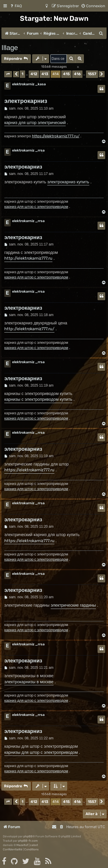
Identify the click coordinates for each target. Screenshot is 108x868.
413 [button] (45, 74)
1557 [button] (92, 74)
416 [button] (77, 74)
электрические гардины (73, 605)
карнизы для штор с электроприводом (41, 752)
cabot (34, 845)
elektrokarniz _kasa (29, 84)
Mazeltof (22, 845)
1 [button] (22, 74)
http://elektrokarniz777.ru (28, 258)
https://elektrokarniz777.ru (29, 470)
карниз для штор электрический (35, 123)
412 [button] (34, 74)
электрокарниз (26, 101)
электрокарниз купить (68, 182)
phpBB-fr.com (28, 841)
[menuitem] (16, 6)
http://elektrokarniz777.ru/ (29, 329)
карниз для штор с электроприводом (36, 207)
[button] (8, 74)
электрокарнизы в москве (29, 682)
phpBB (28, 836)
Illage (10, 48)
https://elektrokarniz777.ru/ (56, 136)
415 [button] (66, 74)
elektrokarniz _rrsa (28, 150)
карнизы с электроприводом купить (38, 399)
